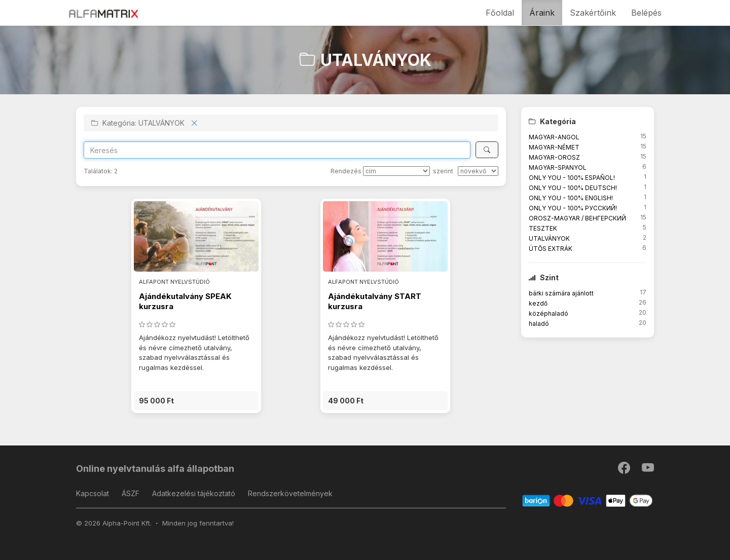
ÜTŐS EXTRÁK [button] (551, 249)
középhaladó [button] (549, 313)
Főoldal (500, 13)
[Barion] (588, 500)
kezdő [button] (538, 303)
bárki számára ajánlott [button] (561, 293)
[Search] (277, 150)
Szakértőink (593, 13)
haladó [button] (539, 324)
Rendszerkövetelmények (290, 493)
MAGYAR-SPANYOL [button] (558, 167)
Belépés (646, 13)
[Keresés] (487, 150)
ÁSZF (131, 493)
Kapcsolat (93, 493)
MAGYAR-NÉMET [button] (554, 147)
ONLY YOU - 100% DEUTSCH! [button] (573, 188)
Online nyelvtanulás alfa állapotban (155, 469)
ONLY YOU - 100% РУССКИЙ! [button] (573, 208)
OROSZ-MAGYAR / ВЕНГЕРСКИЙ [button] (577, 218)
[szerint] (478, 171)
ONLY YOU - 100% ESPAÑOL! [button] (572, 178)
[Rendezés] (396, 171)
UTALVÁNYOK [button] (549, 238)
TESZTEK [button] (543, 228)
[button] (196, 401)
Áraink (542, 13)
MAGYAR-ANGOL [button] (554, 137)
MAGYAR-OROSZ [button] (554, 157)
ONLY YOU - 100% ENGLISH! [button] (571, 198)
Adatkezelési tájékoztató (194, 493)
